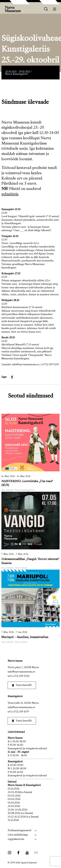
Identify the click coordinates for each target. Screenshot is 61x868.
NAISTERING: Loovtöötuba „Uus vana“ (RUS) (27, 483)
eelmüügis (10, 194)
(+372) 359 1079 (20, 712)
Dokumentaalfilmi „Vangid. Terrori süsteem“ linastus (30, 561)
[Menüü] (55, 9)
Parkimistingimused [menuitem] (19, 831)
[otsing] (46, 9)
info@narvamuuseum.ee (21, 672)
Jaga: (4, 377)
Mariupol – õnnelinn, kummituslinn (25, 637)
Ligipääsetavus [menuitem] (16, 839)
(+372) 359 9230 (20, 676)
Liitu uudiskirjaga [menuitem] (18, 835)
